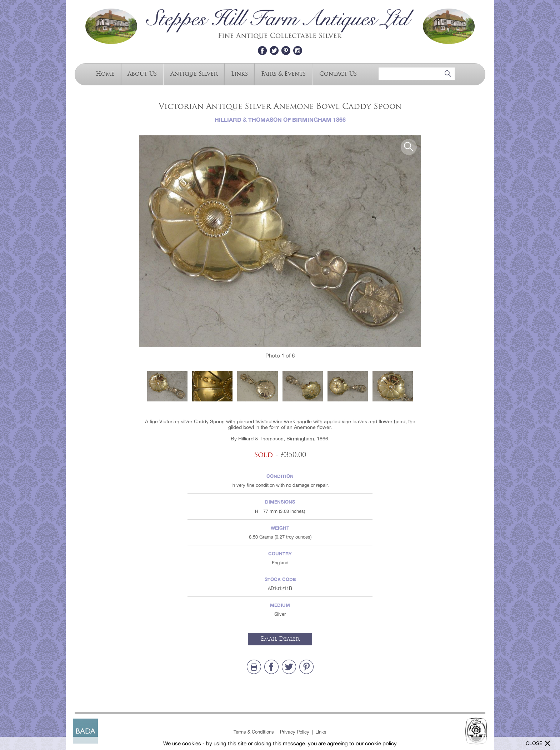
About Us (142, 73)
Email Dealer (280, 639)
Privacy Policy (295, 732)
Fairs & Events (283, 73)
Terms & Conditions (254, 732)
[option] (280, 241)
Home (105, 73)
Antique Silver (194, 73)
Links (239, 73)
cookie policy (381, 743)
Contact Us (338, 73)
